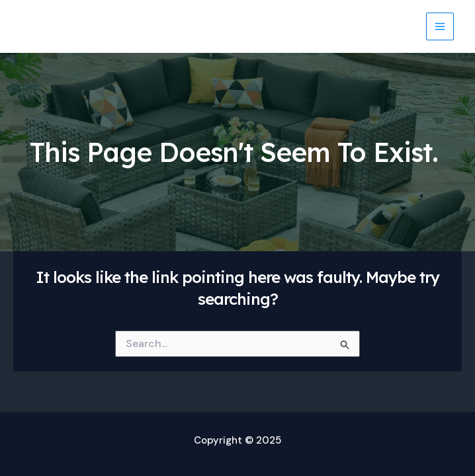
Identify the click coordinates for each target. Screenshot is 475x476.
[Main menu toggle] (440, 27)
